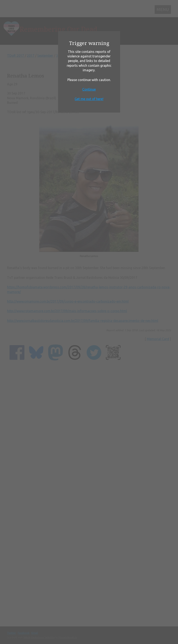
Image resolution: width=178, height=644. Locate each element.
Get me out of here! (89, 99)
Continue (89, 89)
